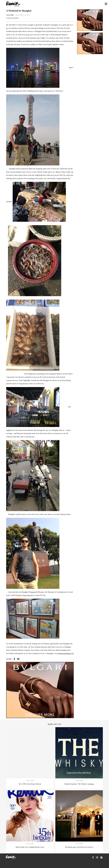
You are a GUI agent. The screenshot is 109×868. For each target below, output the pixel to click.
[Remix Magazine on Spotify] (101, 857)
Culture (10, 15)
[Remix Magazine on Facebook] (93, 857)
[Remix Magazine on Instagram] (97, 857)
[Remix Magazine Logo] (13, 4)
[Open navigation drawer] (106, 4)
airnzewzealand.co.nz (66, 653)
